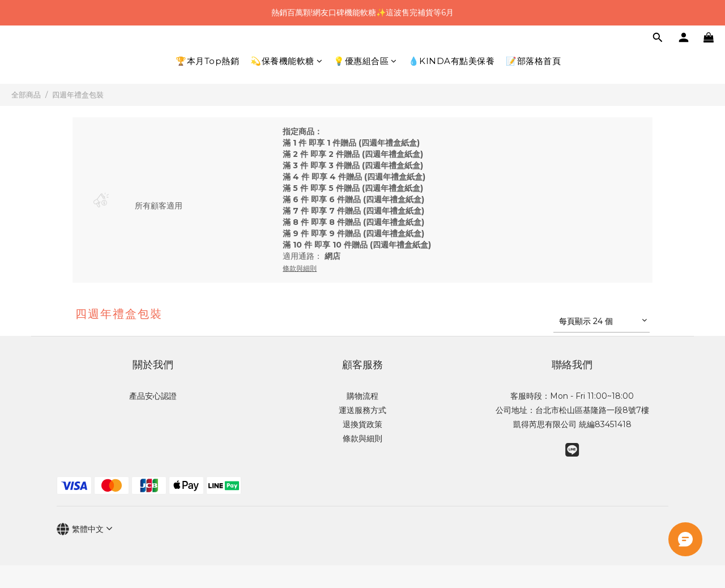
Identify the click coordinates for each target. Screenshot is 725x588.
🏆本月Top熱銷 (207, 61)
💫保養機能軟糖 (286, 61)
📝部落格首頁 (533, 61)
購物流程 (362, 396)
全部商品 (26, 95)
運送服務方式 (362, 410)
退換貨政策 (362, 424)
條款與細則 (362, 438)
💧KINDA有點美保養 (452, 61)
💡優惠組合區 (365, 61)
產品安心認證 (153, 396)
